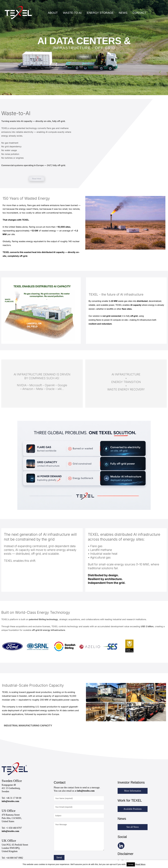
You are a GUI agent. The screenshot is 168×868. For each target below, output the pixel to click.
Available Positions (133, 809)
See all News (133, 827)
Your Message (79, 836)
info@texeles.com (10, 801)
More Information (133, 791)
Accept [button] (131, 864)
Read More (140, 864)
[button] (42, 726)
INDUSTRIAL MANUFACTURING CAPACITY (28, 726)
